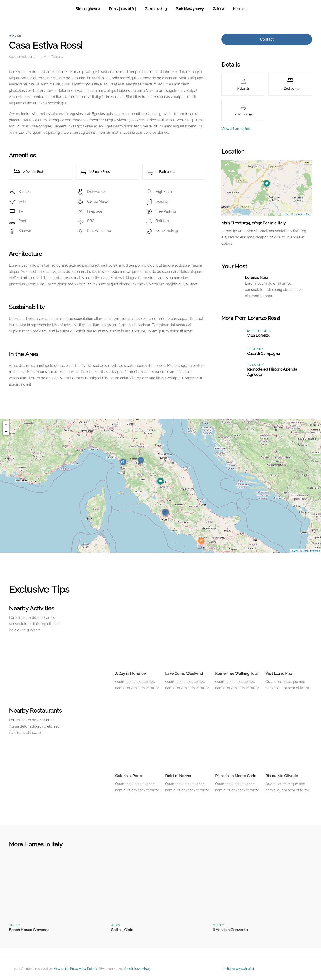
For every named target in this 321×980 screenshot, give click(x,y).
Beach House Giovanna (29, 930)
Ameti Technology (137, 969)
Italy (43, 57)
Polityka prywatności (239, 969)
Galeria (218, 9)
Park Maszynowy (190, 9)
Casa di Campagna (264, 354)
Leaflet (285, 214)
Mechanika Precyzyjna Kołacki (76, 969)
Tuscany (57, 57)
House (15, 36)
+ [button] (6, 425)
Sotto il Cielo (122, 930)
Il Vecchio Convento (230, 930)
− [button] (6, 432)
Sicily (15, 925)
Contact (267, 39)
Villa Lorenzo (259, 335)
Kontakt (239, 9)
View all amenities (236, 129)
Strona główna (88, 9)
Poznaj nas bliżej (123, 9)
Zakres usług (156, 9)
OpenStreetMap (302, 214)
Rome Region (259, 331)
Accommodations (22, 57)
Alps (116, 925)
